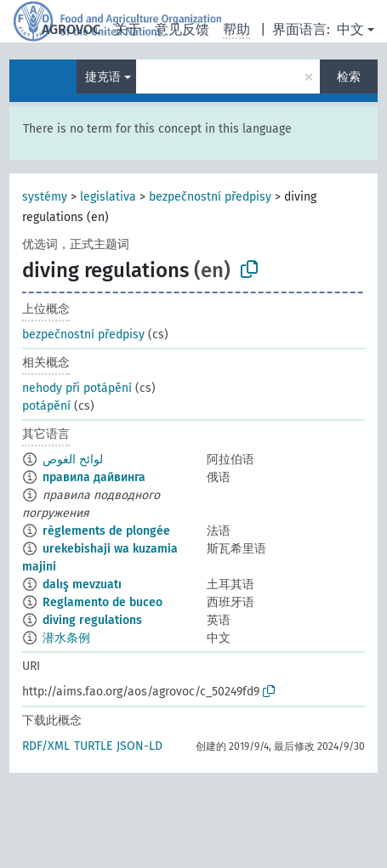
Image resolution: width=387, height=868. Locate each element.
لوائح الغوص (73, 460)
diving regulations (92, 620)
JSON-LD (139, 746)
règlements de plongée (106, 531)
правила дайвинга (94, 477)
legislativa (108, 197)
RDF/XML (46, 746)
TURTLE (93, 746)
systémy (45, 197)
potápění (46, 406)
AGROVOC (71, 29)
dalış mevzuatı (82, 584)
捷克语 (103, 77)
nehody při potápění (77, 388)
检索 (349, 77)
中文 (350, 29)
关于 (128, 29)
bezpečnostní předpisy (210, 197)
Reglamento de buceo (102, 602)
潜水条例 (66, 638)
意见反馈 (182, 29)
